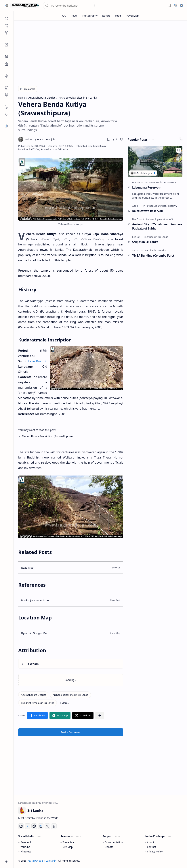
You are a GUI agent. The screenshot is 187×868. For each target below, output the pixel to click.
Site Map (68, 847)
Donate (109, 847)
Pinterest (26, 851)
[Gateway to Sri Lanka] (25, 5)
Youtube (25, 847)
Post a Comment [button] (71, 732)
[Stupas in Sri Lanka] (158, 237)
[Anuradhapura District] (33, 695)
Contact (151, 847)
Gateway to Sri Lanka (42, 861)
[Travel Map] (132, 16)
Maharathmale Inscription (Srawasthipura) (47, 436)
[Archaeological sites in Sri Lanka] (70, 695)
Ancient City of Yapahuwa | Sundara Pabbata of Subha (157, 226)
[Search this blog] (69, 5)
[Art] (64, 16)
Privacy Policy (155, 851)
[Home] (6, 18)
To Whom (32, 664)
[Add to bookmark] (179, 150)
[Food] (118, 16)
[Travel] (74, 16)
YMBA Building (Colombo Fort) (153, 255)
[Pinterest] (34, 826)
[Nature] (106, 16)
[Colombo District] (158, 182)
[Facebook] (21, 826)
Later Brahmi (37, 361)
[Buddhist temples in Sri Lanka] (38, 703)
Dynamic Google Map (35, 633)
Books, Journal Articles (35, 600)
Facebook (26, 842)
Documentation (114, 842)
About (151, 842)
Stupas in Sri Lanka (145, 242)
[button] (6, 5)
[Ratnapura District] (157, 206)
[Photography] (90, 16)
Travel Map (69, 842)
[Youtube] (28, 826)
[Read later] (109, 139)
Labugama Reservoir (146, 187)
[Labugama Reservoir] (155, 162)
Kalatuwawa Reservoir (148, 211)
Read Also (27, 568)
